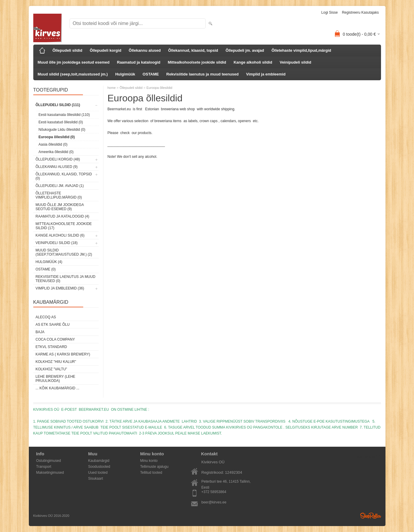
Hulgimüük (125, 74)
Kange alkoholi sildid (253, 62)
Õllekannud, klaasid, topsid (193, 50)
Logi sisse (329, 12)
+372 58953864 (214, 492)
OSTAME (151, 74)
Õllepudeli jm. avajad (245, 50)
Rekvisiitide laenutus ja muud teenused (203, 74)
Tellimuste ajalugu (154, 467)
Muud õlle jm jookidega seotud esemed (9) (60, 207)
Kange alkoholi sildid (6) (60, 235)
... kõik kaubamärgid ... (58, 388)
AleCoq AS (46, 317)
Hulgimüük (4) (49, 262)
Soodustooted (99, 467)
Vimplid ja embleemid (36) (60, 288)
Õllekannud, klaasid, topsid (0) (64, 176)
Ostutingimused (49, 461)
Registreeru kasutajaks (360, 12)
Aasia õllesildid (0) (53, 144)
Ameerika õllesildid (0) (56, 152)
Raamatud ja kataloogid (139, 62)
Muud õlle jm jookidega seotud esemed (74, 62)
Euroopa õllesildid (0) (57, 137)
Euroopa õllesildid (159, 88)
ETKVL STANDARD (51, 347)
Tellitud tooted (151, 473)
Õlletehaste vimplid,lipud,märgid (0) (59, 195)
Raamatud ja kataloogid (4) (63, 216)
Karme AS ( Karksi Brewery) (63, 354)
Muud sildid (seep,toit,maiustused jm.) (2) (64, 252)
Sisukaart (96, 479)
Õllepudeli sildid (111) (58, 105)
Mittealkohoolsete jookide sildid (197, 62)
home (112, 88)
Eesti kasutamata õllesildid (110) (64, 115)
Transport (44, 467)
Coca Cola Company (55, 339)
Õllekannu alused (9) (57, 167)
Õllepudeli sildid (67, 50)
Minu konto (149, 461)
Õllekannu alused (145, 50)
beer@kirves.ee (214, 502)
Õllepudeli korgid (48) (58, 159)
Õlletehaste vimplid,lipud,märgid (301, 50)
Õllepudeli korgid (106, 50)
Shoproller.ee (371, 516)
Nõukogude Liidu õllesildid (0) (62, 130)
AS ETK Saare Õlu (53, 325)
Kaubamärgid (99, 461)
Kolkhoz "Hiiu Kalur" (56, 362)
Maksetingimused (50, 473)
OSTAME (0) (46, 269)
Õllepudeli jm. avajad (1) (60, 186)
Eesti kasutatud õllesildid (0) (61, 122)
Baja (40, 332)
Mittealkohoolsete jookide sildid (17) (64, 226)
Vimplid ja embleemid (266, 74)
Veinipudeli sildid (295, 62)
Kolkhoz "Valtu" (51, 369)
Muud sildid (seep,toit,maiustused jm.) (73, 74)
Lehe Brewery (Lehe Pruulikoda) (56, 379)
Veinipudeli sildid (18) (57, 243)
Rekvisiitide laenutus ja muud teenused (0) (66, 279)
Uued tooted (98, 473)
